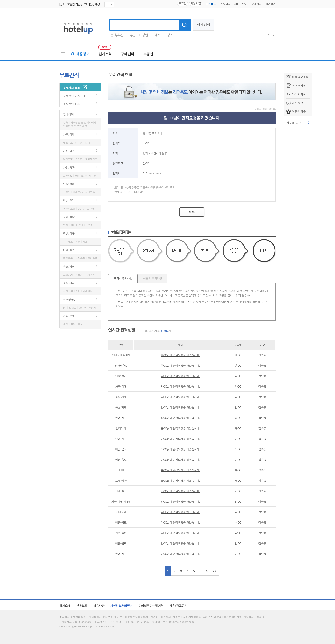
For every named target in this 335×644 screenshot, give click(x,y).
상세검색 (204, 25)
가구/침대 (69, 134)
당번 (145, 35)
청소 (170, 35)
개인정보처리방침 (121, 606)
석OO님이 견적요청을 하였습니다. (180, 522)
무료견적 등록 (71, 88)
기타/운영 (69, 316)
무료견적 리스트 (73, 104)
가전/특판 (69, 167)
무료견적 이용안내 (74, 96)
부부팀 (119, 35)
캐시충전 (298, 103)
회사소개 (65, 606)
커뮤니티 (225, 4)
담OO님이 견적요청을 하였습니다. (180, 533)
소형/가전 (69, 266)
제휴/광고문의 (178, 606)
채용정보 (83, 54)
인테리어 (68, 114)
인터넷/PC (69, 299)
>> (215, 571)
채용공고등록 (300, 77)
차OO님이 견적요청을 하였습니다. (180, 386)
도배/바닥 (69, 217)
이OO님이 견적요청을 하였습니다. (180, 439)
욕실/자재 (69, 283)
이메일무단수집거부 (151, 606)
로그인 (183, 4)
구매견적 (127, 54)
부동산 (148, 54)
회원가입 (196, 4)
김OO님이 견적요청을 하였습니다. (180, 376)
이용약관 (99, 606)
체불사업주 (299, 111)
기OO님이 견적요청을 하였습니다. (180, 491)
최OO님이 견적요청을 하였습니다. (180, 418)
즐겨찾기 (271, 4)
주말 (133, 35)
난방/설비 (69, 184)
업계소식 (105, 54)
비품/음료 (69, 250)
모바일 (211, 4)
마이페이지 (299, 94)
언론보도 (82, 606)
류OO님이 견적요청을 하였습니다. (180, 428)
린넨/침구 (69, 233)
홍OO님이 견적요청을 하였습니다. (180, 355)
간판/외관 (69, 151)
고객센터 (256, 4)
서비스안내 (241, 4)
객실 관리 (69, 200)
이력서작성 (299, 85)
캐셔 (157, 35)
